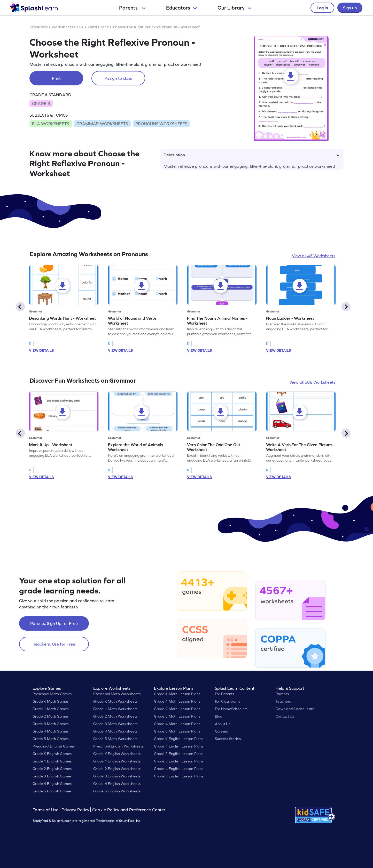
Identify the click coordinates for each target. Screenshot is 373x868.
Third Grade (98, 27)
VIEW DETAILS (41, 350)
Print (56, 78)
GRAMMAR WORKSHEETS (102, 124)
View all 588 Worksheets (312, 382)
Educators (181, 8)
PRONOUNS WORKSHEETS (161, 124)
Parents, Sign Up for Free (54, 623)
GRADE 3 (41, 103)
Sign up (350, 8)
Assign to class (118, 78)
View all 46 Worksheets (314, 256)
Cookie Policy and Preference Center (129, 810)
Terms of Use (46, 810)
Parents (132, 8)
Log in (322, 8)
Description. (251, 155)
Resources (39, 27)
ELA (80, 27)
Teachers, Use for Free (54, 644)
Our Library (234, 8)
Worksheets (63, 27)
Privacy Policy (75, 810)
